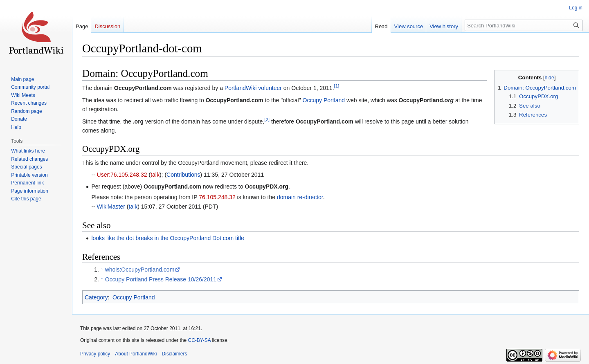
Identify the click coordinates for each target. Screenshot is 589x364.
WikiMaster (111, 207)
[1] (337, 86)
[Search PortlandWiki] (524, 25)
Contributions (183, 175)
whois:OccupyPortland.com (140, 270)
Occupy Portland (324, 100)
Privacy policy (95, 354)
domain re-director (300, 197)
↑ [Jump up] (102, 270)
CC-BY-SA (199, 340)
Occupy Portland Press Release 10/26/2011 (161, 279)
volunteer (270, 88)
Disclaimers (174, 354)
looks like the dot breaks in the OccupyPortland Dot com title (168, 238)
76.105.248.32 (217, 197)
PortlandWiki (241, 88)
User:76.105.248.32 (122, 175)
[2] (267, 119)
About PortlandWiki (136, 354)
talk (155, 175)
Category (96, 297)
